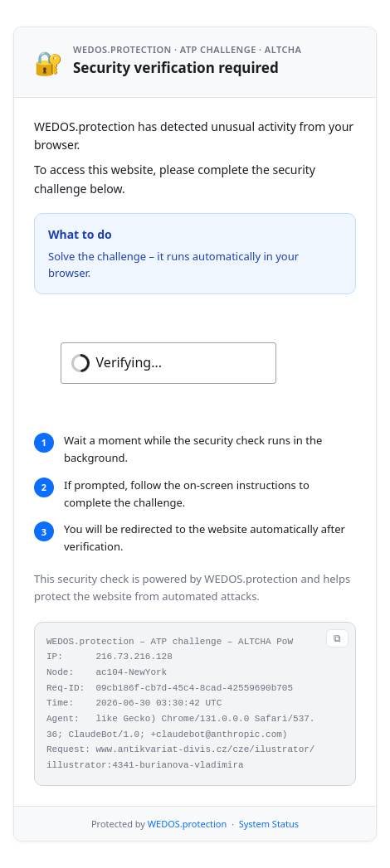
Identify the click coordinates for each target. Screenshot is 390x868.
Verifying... (129, 362)
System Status (269, 824)
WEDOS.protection (187, 824)
